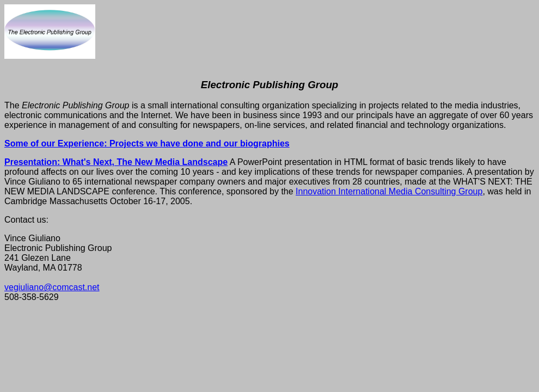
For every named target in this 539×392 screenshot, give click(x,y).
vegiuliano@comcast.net (52, 287)
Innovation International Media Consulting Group (389, 191)
